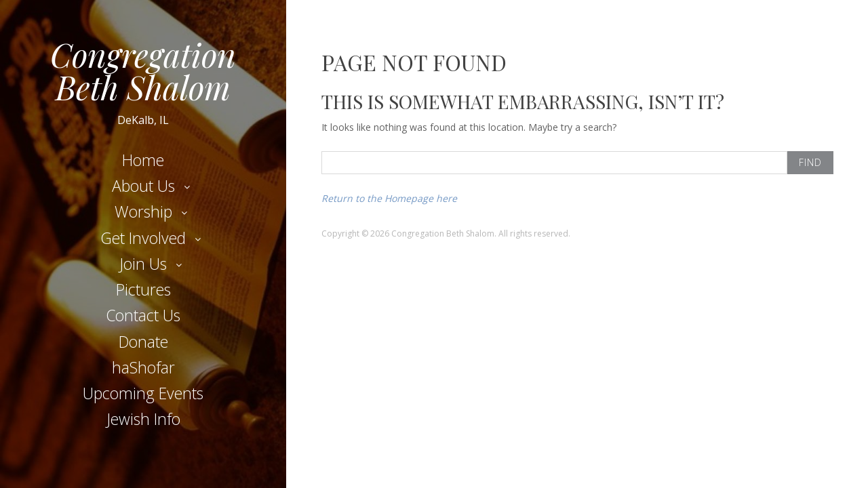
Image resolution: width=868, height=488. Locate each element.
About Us (143, 186)
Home (143, 160)
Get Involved (143, 238)
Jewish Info (143, 419)
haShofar (143, 367)
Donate (143, 342)
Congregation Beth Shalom (143, 70)
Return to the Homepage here (389, 198)
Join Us (143, 264)
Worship (143, 211)
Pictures (143, 289)
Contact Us (143, 315)
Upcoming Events (143, 393)
